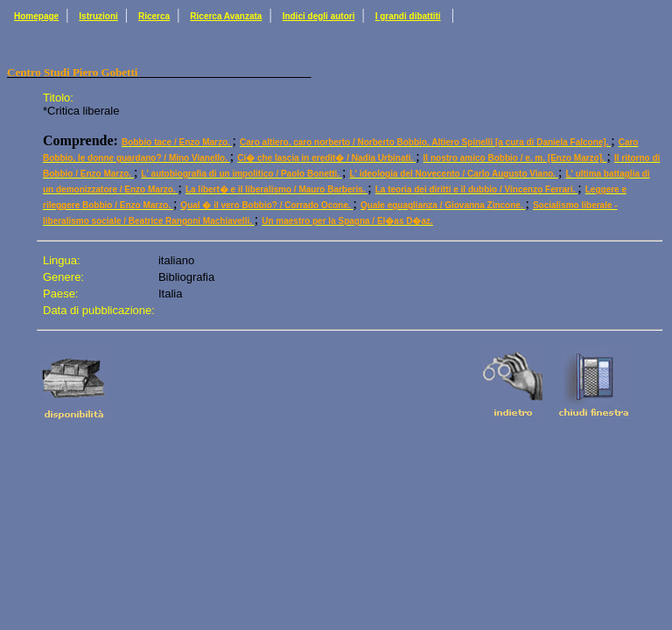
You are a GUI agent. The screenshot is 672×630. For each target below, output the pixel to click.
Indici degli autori (319, 16)
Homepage (36, 16)
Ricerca (154, 16)
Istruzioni (98, 16)
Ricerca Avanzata (226, 16)
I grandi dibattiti (408, 16)
